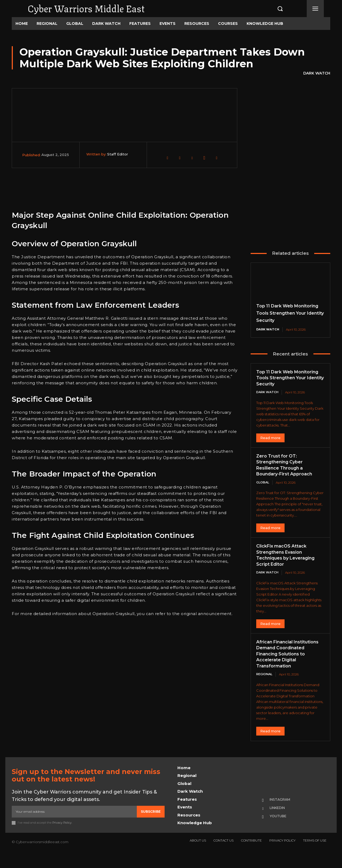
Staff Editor (118, 154)
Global (263, 496)
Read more (270, 451)
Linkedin (280, 823)
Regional (265, 688)
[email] (74, 826)
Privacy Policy (62, 837)
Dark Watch (317, 73)
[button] (274, 9)
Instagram (282, 814)
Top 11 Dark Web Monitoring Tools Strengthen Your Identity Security (287, 388)
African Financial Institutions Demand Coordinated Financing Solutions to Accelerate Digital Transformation (285, 668)
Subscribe (151, 826)
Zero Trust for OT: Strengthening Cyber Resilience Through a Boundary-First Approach (287, 479)
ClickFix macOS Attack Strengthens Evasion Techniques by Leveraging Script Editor (289, 569)
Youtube (280, 831)
